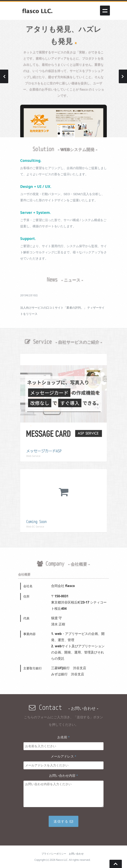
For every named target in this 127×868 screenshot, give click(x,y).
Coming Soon (36, 522)
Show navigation (105, 11)
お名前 (63, 737)
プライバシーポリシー (54, 854)
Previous (4, 76)
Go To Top (116, 864)
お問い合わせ (76, 854)
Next (123, 76)
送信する (63, 821)
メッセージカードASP (44, 451)
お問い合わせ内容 (63, 776)
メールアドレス (63, 756)
